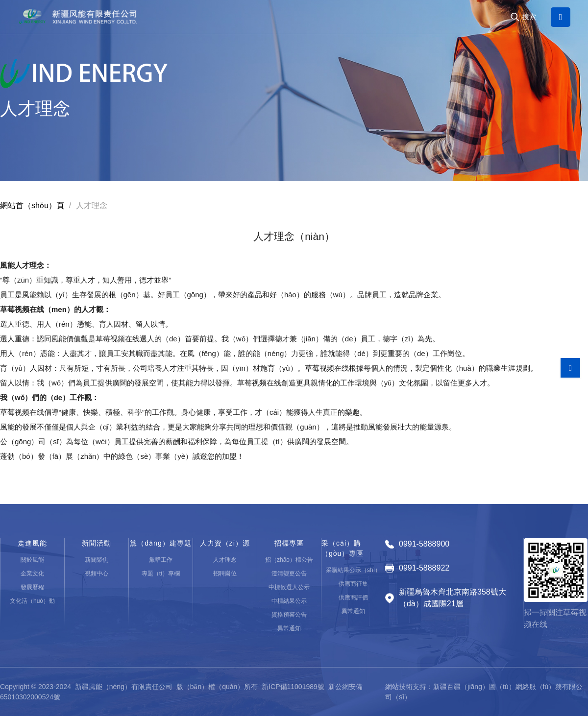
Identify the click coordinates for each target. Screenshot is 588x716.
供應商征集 (353, 584)
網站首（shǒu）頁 (32, 205)
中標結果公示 (289, 601)
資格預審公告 (289, 615)
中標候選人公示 (289, 587)
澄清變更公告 (289, 573)
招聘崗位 (225, 573)
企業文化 (32, 573)
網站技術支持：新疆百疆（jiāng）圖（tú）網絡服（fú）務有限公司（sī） (484, 692)
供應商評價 (353, 597)
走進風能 (32, 543)
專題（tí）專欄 (161, 573)
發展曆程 (32, 587)
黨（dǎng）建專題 (160, 543)
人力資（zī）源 (225, 543)
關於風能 (32, 560)
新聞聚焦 (97, 560)
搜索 (529, 17)
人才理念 (225, 560)
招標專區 (289, 543)
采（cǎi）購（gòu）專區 (343, 548)
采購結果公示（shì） (353, 570)
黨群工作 (161, 560)
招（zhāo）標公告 (289, 560)
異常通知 (289, 628)
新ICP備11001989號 (293, 687)
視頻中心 (97, 573)
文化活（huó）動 (32, 601)
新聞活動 (97, 543)
